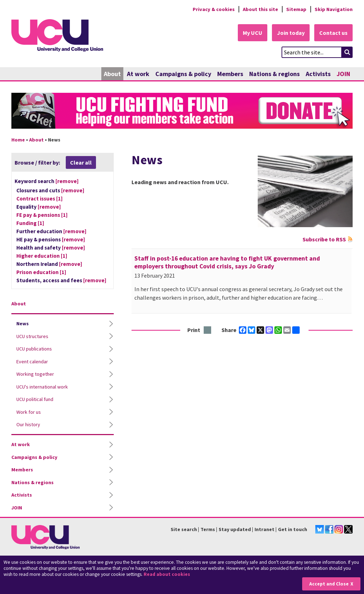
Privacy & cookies (214, 9)
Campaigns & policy (183, 74)
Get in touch (293, 529)
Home (18, 140)
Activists (318, 74)
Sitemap (296, 9)
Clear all (81, 162)
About (112, 74)
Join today (291, 33)
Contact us (333, 33)
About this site (260, 9)
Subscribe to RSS (324, 239)
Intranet (264, 529)
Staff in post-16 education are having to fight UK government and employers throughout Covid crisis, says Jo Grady (227, 262)
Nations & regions (274, 74)
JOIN (343, 74)
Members (230, 74)
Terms (208, 529)
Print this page (208, 330)
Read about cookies (167, 574)
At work (138, 74)
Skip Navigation (334, 9)
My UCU (253, 33)
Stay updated (235, 529)
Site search (184, 529)
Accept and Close (329, 584)
